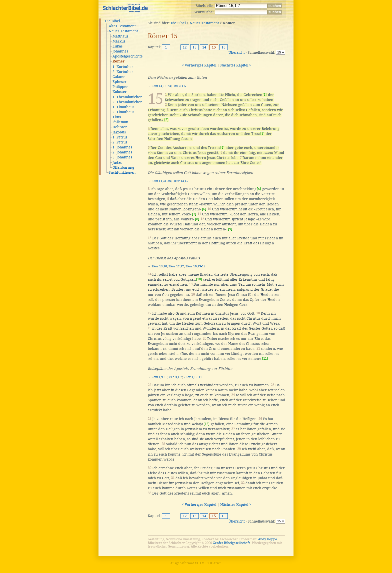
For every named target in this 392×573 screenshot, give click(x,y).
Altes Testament (122, 26)
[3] (262, 134)
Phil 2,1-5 (179, 86)
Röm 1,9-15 (159, 377)
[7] (194, 214)
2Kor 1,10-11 (193, 377)
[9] (230, 229)
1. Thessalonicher (127, 97)
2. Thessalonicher (127, 102)
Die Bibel (112, 21)
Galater (119, 77)
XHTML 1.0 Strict (208, 563)
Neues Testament (123, 31)
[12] (206, 424)
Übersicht (237, 52)
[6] (204, 209)
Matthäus (120, 36)
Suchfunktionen (122, 172)
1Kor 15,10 (159, 266)
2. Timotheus (123, 112)
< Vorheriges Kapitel (199, 65)
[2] (166, 120)
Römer (118, 61)
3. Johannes (122, 157)
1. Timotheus (123, 107)
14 (204, 47)
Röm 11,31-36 (161, 181)
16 (223, 47)
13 (194, 47)
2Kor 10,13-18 (195, 266)
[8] (197, 219)
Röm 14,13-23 (161, 86)
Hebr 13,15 (180, 181)
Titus (117, 117)
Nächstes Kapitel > (236, 65)
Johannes (120, 51)
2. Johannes (122, 152)
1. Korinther (123, 67)
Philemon (120, 122)
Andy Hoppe (267, 539)
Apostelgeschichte (128, 56)
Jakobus (119, 132)
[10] (199, 279)
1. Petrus (120, 137)
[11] (265, 358)
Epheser (119, 82)
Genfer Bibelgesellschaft (231, 543)
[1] (265, 95)
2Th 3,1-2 (176, 377)
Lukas (117, 46)
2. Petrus (120, 142)
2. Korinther (123, 72)
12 (185, 47)
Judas (117, 162)
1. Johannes (122, 147)
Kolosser (120, 92)
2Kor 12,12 (176, 266)
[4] (222, 148)
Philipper (120, 87)
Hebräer (120, 127)
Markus (119, 41)
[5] (259, 189)
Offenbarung (123, 167)
